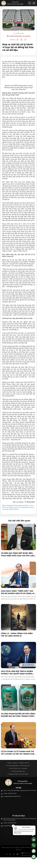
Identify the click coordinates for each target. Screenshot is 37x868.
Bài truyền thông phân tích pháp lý (18, 36)
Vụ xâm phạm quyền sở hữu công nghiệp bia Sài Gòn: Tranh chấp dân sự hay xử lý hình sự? (18, 715)
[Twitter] (10, 854)
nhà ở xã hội (10, 63)
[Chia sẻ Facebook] (18, 40)
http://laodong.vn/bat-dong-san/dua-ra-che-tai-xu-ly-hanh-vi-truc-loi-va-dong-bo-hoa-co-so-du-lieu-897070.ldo (18, 507)
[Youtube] (17, 854)
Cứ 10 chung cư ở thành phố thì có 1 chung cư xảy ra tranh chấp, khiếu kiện (18, 753)
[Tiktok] (14, 854)
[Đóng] (13, 826)
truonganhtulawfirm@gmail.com (12, 796)
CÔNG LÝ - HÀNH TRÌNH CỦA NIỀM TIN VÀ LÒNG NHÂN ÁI (17, 635)
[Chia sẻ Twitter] (21, 40)
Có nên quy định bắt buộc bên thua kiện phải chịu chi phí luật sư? (18, 554)
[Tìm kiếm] (30, 3)
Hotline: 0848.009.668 (10, 793)
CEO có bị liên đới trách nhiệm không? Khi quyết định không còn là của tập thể (17, 673)
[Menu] (34, 3)
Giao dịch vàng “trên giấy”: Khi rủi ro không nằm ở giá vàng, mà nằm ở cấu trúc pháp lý (18, 592)
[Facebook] (7, 854)
